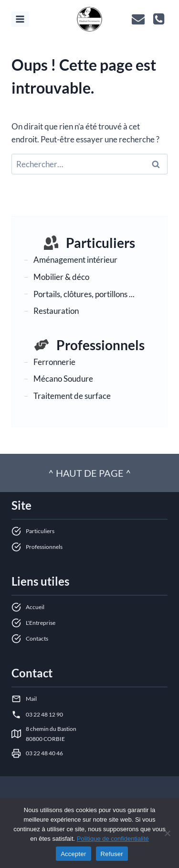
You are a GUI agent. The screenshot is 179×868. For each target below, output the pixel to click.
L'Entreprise (41, 623)
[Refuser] (167, 833)
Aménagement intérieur (75, 260)
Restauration (56, 311)
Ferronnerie (54, 362)
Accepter (73, 854)
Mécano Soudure (63, 379)
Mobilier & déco (61, 277)
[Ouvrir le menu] (20, 19)
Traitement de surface (72, 396)
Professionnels (100, 345)
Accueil (35, 607)
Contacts (37, 638)
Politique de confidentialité (113, 839)
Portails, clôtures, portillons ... (84, 294)
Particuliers (100, 243)
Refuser (112, 854)
